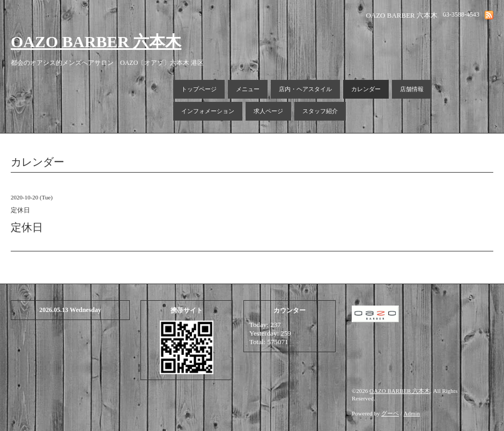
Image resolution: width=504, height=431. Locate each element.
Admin (412, 413)
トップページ (199, 89)
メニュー (248, 89)
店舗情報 (412, 89)
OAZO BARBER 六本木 (96, 42)
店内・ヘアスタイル (305, 89)
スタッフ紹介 (320, 111)
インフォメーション (208, 111)
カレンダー (366, 89)
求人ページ (268, 111)
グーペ (390, 413)
